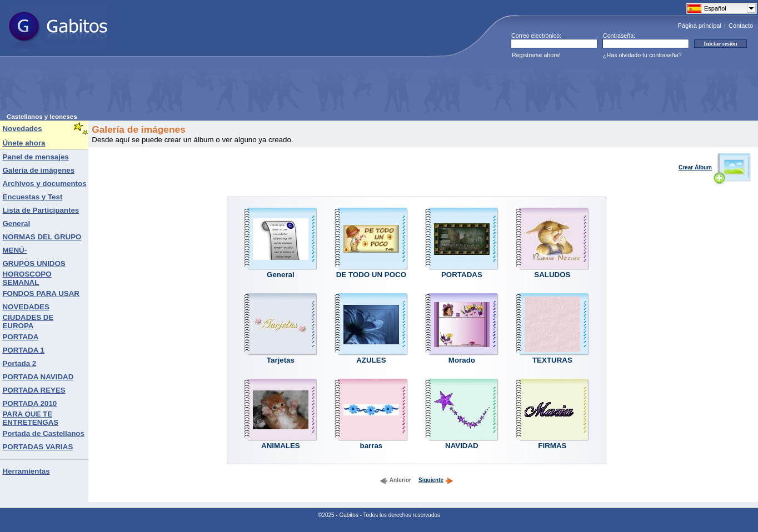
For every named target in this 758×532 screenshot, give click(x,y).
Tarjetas (281, 360)
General (281, 275)
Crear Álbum (715, 167)
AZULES (371, 360)
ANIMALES (281, 446)
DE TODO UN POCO (371, 275)
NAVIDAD (462, 446)
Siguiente (436, 480)
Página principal (700, 26)
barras (371, 446)
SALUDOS (552, 275)
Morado (462, 360)
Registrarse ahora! (536, 55)
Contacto (741, 26)
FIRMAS (552, 446)
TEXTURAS (552, 360)
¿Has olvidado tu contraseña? (642, 55)
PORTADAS (462, 275)
